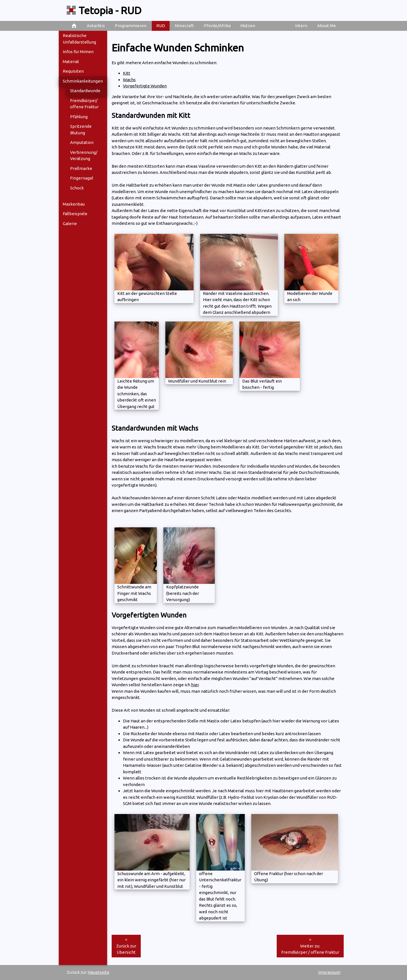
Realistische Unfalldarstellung (79, 39)
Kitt (127, 73)
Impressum (329, 972)
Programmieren (131, 26)
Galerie (70, 224)
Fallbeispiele (75, 214)
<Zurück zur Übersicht (126, 946)
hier (195, 685)
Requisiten (73, 71)
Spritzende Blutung (81, 129)
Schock (77, 188)
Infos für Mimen (78, 52)
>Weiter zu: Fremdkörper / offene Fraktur (310, 946)
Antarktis (96, 26)
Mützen (248, 26)
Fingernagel (82, 178)
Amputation (82, 142)
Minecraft (184, 26)
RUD (161, 26)
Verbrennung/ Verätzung (84, 156)
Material (71, 61)
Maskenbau (74, 204)
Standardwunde (85, 91)
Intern (301, 26)
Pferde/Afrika (217, 26)
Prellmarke (81, 168)
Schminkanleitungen (83, 81)
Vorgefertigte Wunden (145, 86)
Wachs (129, 80)
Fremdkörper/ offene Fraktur (84, 104)
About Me (326, 26)
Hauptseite (98, 972)
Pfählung (79, 117)
